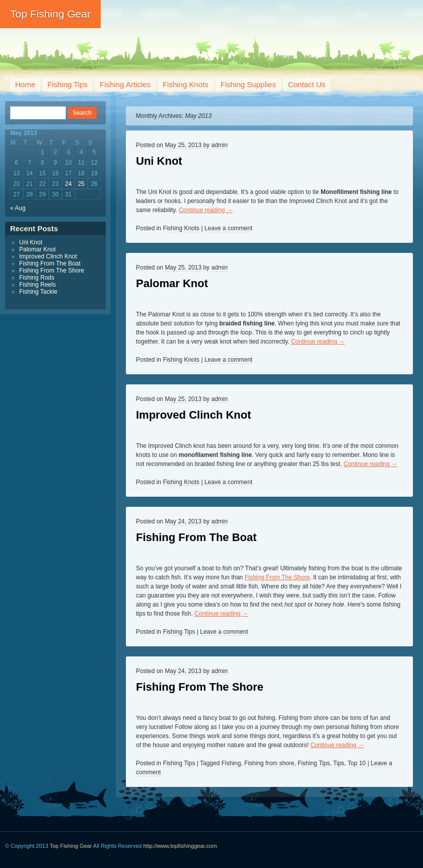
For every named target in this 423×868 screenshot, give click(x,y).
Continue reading (206, 210)
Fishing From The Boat (196, 537)
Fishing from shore (269, 763)
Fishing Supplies (248, 84)
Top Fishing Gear (50, 14)
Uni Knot (159, 161)
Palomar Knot (172, 283)
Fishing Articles (125, 84)
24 (68, 184)
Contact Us (307, 84)
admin (219, 145)
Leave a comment (228, 228)
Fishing (231, 763)
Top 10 (357, 763)
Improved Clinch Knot (194, 415)
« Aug (18, 208)
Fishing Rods (37, 278)
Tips (339, 763)
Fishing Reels (38, 285)
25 (81, 184)
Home (25, 84)
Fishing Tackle (38, 292)
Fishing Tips (67, 84)
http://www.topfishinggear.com (180, 846)
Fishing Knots (186, 84)
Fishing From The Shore (277, 577)
